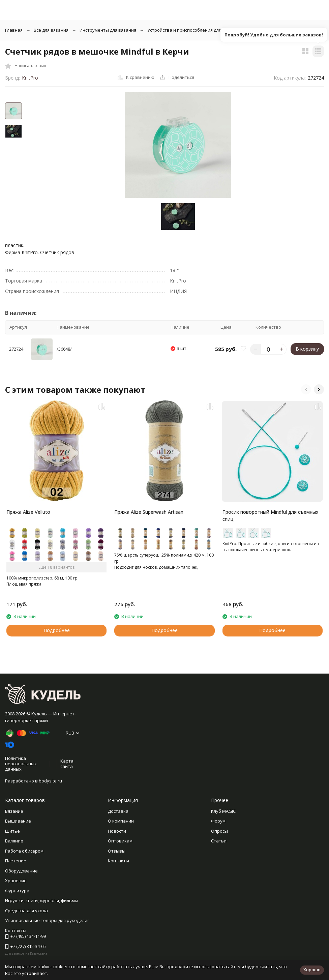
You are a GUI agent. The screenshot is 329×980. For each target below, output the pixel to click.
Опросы (219, 831)
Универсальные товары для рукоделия (47, 920)
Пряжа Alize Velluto (28, 512)
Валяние (14, 841)
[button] (306, 389)
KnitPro (30, 78)
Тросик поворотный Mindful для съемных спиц (271, 515)
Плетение (16, 861)
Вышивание (18, 821)
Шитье (12, 831)
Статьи (219, 841)
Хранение (16, 881)
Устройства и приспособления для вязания (194, 30)
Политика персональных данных (21, 763)
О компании (121, 821)
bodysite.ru (50, 781)
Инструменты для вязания (108, 30)
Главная (14, 30)
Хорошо (312, 970)
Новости (117, 831)
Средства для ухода (26, 911)
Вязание (14, 811)
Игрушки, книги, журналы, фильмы (42, 900)
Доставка (118, 811)
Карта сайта (67, 764)
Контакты (118, 861)
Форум (218, 821)
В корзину (307, 349)
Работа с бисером (24, 851)
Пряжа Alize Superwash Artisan (149, 512)
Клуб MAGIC (223, 811)
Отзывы (117, 851)
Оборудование (21, 871)
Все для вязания (51, 30)
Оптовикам (120, 841)
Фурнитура (17, 891)
